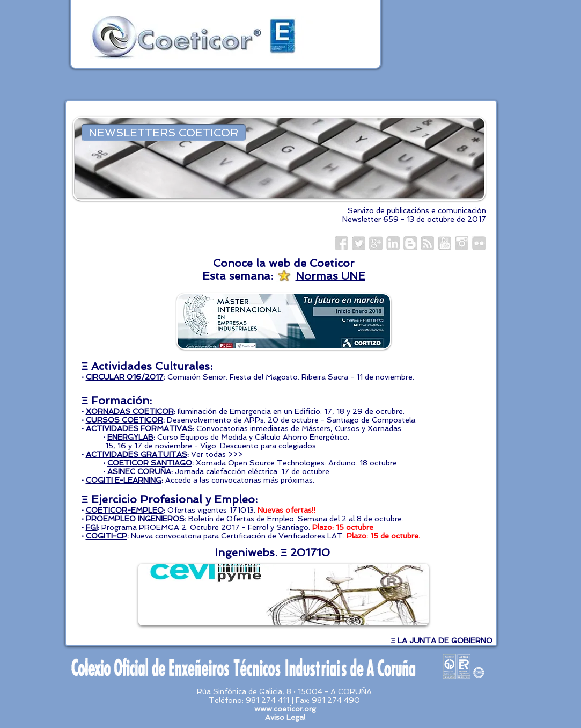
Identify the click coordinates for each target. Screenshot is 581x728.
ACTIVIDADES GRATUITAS (137, 454)
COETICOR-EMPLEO (125, 510)
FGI (92, 527)
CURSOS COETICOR (124, 420)
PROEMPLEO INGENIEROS (135, 519)
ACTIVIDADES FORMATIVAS (139, 428)
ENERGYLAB (130, 437)
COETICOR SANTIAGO (150, 463)
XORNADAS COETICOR (130, 411)
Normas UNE (330, 276)
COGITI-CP (106, 536)
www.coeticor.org (285, 709)
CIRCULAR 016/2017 (125, 377)
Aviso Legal (285, 717)
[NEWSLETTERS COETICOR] (164, 133)
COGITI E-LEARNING (124, 480)
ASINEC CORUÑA (139, 471)
